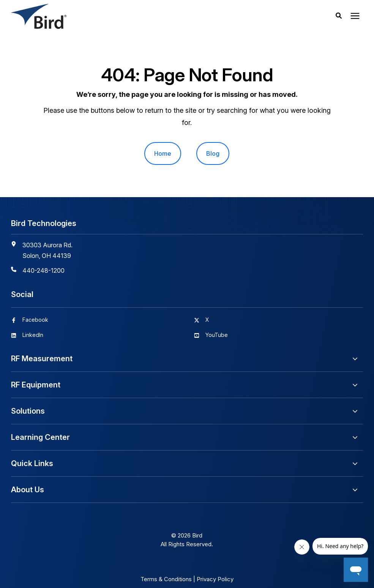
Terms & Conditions (166, 579)
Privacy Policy (215, 579)
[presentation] (355, 16)
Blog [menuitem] (213, 153)
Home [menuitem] (163, 153)
